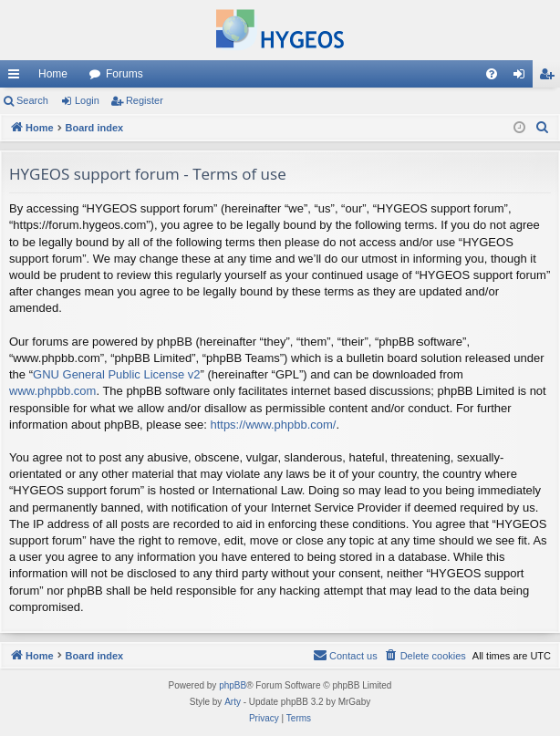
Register (145, 100)
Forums (124, 74)
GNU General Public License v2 (117, 374)
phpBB (233, 685)
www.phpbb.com (52, 391)
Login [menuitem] (523, 78)
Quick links (17, 78)
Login (87, 100)
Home (53, 74)
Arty (233, 702)
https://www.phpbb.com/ (273, 425)
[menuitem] (492, 74)
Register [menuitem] (550, 78)
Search (32, 100)
